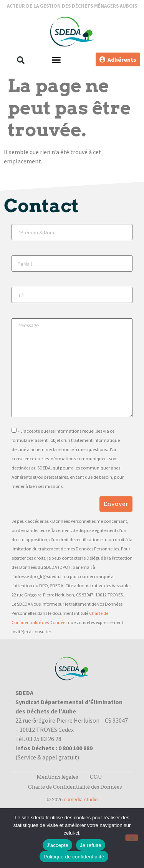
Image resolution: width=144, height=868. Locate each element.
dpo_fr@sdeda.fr (46, 576)
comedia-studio (81, 800)
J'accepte (57, 845)
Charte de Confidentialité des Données (75, 787)
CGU (96, 777)
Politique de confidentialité (74, 857)
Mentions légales (57, 777)
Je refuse (91, 845)
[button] (21, 60)
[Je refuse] (132, 838)
